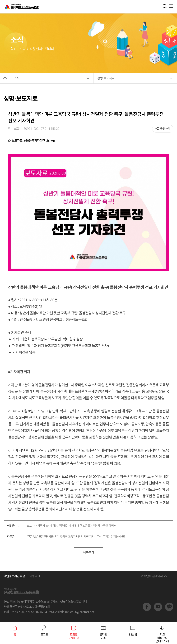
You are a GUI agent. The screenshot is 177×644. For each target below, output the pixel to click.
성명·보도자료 (106, 78)
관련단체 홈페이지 (152, 576)
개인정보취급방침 (14, 576)
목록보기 (88, 552)
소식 (17, 78)
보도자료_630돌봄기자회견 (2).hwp (32, 140)
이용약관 (35, 576)
